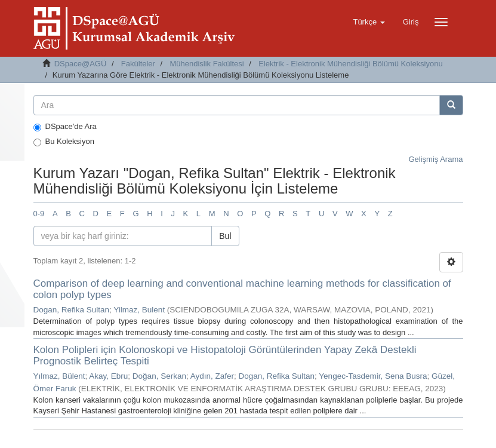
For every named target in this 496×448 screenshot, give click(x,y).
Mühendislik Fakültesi (207, 64)
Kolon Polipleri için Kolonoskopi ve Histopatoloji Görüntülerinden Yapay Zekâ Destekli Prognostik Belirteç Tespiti (225, 355)
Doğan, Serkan (159, 376)
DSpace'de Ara (65, 127)
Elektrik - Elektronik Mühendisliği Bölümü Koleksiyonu (351, 64)
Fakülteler (138, 64)
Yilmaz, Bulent (139, 310)
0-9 (39, 214)
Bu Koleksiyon (64, 142)
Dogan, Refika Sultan (72, 310)
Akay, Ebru (108, 376)
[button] (369, 22)
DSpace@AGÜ (81, 64)
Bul (225, 236)
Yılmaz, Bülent (59, 376)
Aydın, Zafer (212, 376)
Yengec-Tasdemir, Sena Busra (373, 376)
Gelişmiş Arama (435, 159)
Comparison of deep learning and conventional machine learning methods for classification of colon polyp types (242, 289)
